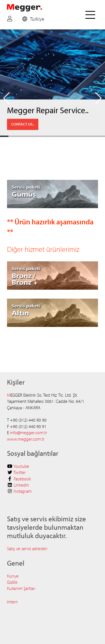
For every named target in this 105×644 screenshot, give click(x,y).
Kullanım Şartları (21, 588)
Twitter (20, 472)
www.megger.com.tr (26, 439)
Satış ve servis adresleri (28, 548)
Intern (12, 602)
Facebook (22, 479)
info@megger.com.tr (29, 433)
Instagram (23, 491)
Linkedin (21, 485)
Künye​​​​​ (13, 576)
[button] (7, 98)
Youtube (21, 466)
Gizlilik (12, 582)
